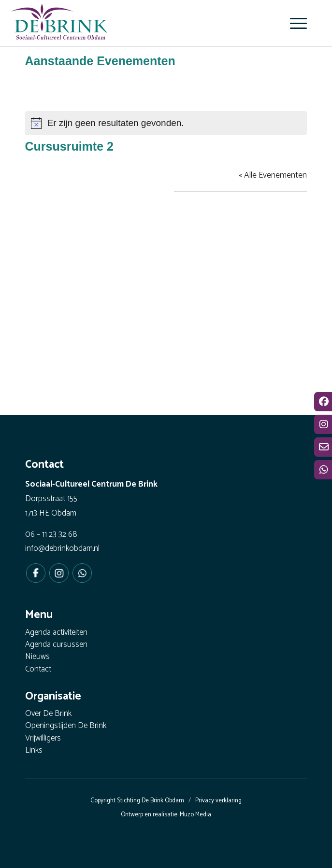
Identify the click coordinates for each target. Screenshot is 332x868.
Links (34, 751)
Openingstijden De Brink (66, 726)
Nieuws (37, 657)
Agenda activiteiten (56, 633)
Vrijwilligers (43, 739)
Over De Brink (48, 714)
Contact (38, 670)
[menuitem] (294, 23)
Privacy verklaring (218, 801)
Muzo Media (195, 815)
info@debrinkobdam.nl (62, 548)
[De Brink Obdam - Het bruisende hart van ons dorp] (123, 22)
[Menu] (294, 23)
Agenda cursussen (56, 645)
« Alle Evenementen (273, 175)
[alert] (166, 123)
